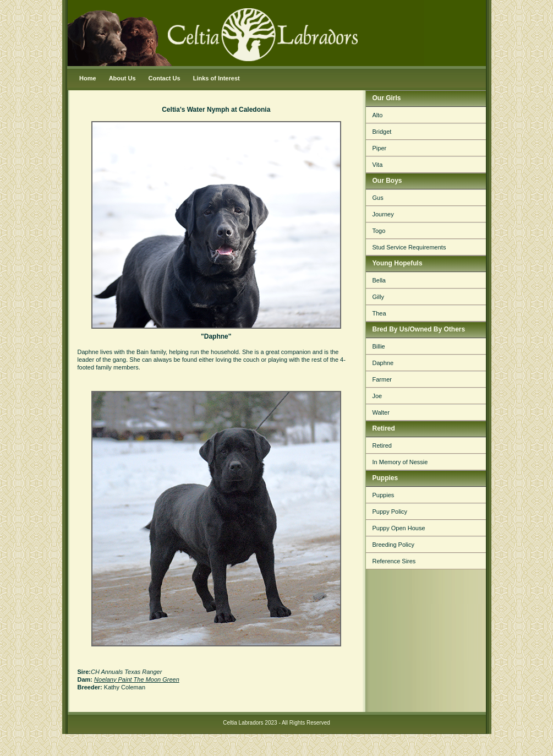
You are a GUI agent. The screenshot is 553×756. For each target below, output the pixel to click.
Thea (379, 313)
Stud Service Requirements (409, 247)
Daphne (383, 363)
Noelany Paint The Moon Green (137, 679)
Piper (380, 148)
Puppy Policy (390, 512)
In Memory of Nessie (400, 462)
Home (88, 78)
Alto (378, 115)
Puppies (384, 495)
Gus (378, 198)
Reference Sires (394, 561)
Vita (378, 165)
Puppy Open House (399, 528)
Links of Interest (217, 78)
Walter (381, 412)
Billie (379, 346)
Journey (383, 214)
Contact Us (165, 78)
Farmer (382, 379)
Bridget (382, 132)
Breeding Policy (393, 545)
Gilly (378, 297)
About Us (122, 78)
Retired (382, 445)
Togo (379, 231)
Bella (379, 280)
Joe (377, 396)
